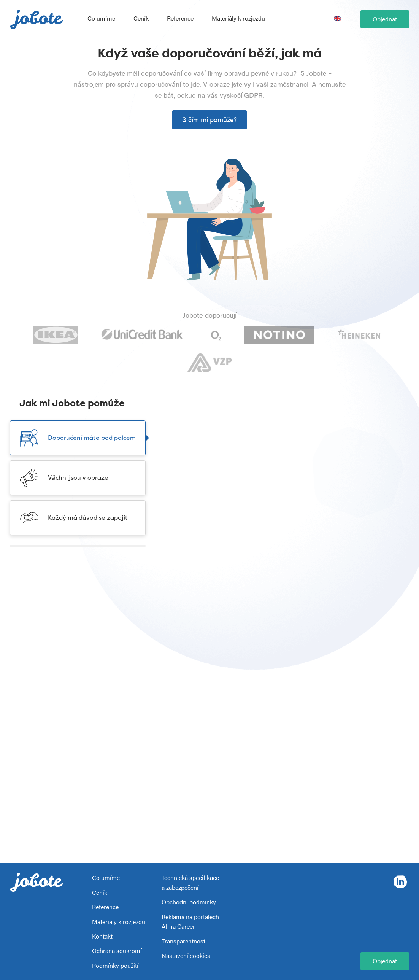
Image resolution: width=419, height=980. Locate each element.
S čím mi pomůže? (209, 119)
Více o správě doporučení (213, 536)
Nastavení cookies (186, 955)
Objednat (385, 19)
